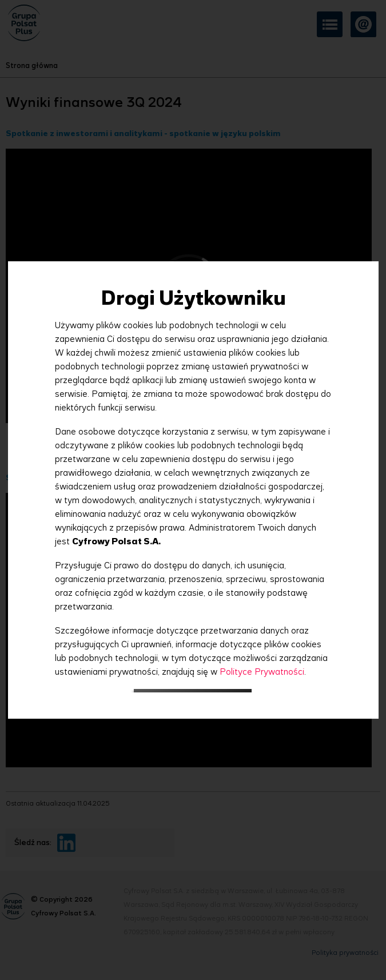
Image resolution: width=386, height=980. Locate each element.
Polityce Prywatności (262, 672)
